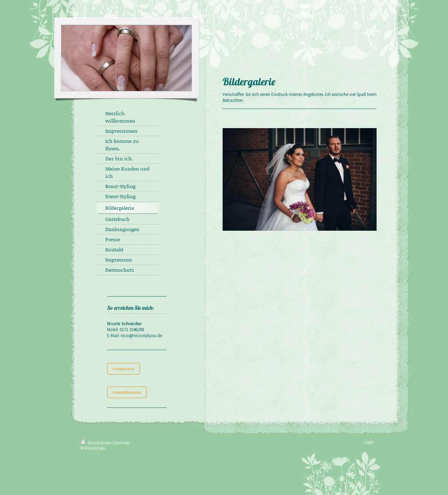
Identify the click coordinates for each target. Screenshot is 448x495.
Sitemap (122, 443)
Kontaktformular (127, 392)
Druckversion (97, 443)
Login (369, 442)
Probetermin (124, 369)
